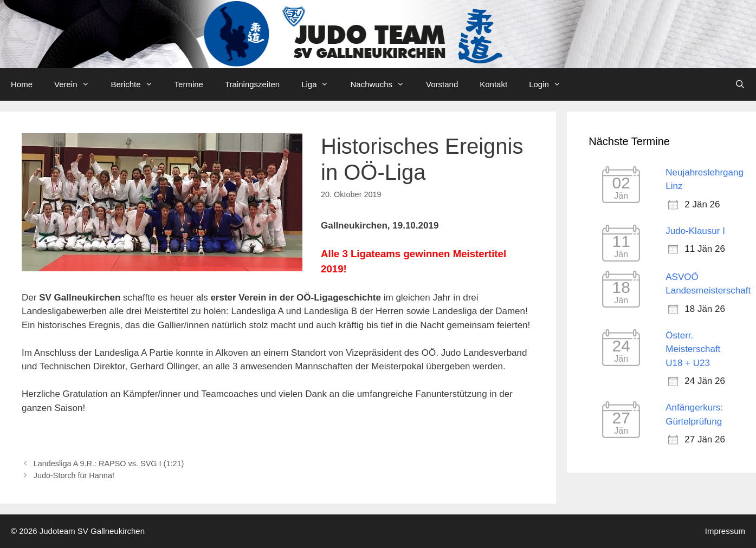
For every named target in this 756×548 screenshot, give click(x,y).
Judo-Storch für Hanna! (74, 475)
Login (550, 84)
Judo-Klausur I (695, 231)
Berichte (137, 84)
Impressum (725, 531)
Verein (77, 84)
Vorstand (442, 84)
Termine (189, 84)
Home (22, 84)
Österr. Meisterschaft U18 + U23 (693, 349)
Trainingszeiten (252, 84)
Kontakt (493, 84)
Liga (320, 84)
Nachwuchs (383, 84)
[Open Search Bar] (740, 84)
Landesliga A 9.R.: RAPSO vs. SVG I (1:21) (109, 464)
